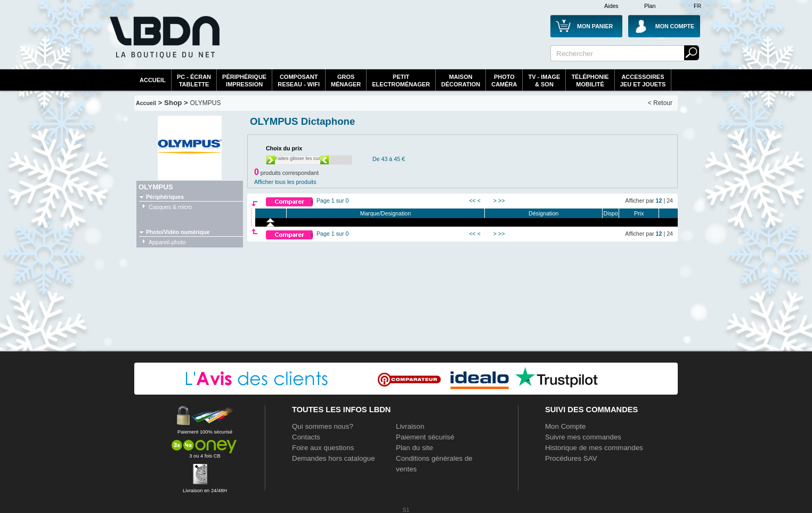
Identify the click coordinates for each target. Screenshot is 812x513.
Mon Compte (565, 426)
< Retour (660, 103)
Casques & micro (170, 207)
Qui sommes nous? (323, 426)
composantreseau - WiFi (299, 81)
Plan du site (415, 448)
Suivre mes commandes (583, 437)
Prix (639, 213)
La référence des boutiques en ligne (164, 44)
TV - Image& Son (544, 81)
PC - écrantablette (194, 81)
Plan (650, 6)
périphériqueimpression (244, 81)
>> (501, 201)
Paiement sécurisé (425, 437)
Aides (611, 6)
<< (472, 201)
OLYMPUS (206, 103)
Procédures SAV (571, 458)
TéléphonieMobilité (590, 81)
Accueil (153, 80)
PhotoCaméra (504, 81)
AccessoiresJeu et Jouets (643, 81)
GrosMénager (346, 81)
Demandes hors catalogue (334, 458)
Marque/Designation (385, 213)
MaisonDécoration (461, 81)
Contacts (306, 437)
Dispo (611, 213)
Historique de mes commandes (594, 448)
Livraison (410, 426)
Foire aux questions (323, 448)
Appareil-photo (167, 242)
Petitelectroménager (401, 81)
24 (670, 201)
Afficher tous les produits (285, 182)
